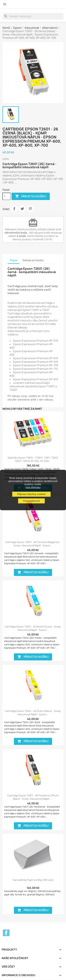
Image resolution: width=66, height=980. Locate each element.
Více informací (33, 487)
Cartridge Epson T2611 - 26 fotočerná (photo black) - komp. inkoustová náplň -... (33, 797)
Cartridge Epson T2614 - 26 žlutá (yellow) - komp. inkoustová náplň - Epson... (33, 713)
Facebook (6, 933)
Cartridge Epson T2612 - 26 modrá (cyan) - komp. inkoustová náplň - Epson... (33, 628)
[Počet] (7, 196)
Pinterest (30, 209)
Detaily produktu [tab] (33, 260)
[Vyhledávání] (33, 16)
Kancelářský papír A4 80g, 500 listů (33, 880)
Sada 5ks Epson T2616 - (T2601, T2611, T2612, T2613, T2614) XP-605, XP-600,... (33, 459)
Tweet (22, 209)
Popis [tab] (14, 260)
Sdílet (14, 209)
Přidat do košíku (31, 196)
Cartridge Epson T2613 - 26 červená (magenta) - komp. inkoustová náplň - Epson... (33, 544)
